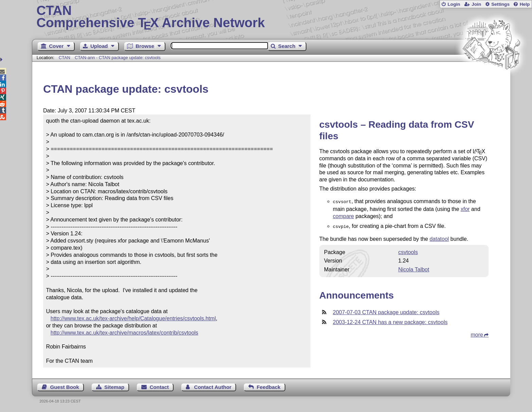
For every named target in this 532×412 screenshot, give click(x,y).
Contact (159, 387)
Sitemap (114, 387)
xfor (465, 208)
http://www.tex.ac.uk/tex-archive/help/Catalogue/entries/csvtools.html (133, 318)
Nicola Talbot (414, 268)
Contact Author (213, 387)
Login (454, 4)
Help (525, 4)
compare (343, 216)
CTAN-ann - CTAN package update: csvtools (118, 58)
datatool (439, 238)
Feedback (268, 387)
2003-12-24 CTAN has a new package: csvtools (390, 321)
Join (476, 4)
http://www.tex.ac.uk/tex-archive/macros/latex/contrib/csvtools (125, 333)
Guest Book (64, 387)
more (477, 333)
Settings (500, 4)
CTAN (65, 58)
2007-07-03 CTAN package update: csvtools (386, 311)
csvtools (408, 251)
